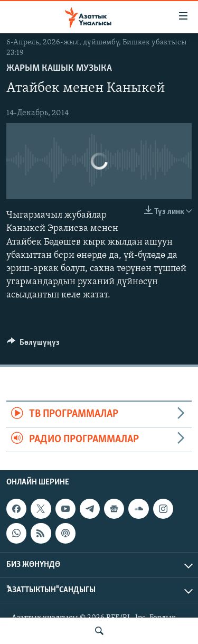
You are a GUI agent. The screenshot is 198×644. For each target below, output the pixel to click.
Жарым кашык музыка (59, 68)
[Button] (33, 345)
